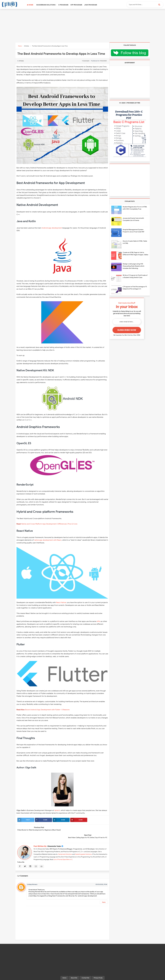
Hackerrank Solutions (46, 5)
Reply (104, 894)
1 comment (86, 61)
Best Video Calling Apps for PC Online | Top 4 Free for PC (88, 830)
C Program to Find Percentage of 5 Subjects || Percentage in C (135, 288)
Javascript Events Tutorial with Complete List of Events (133, 219)
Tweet (24, 820)
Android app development (52, 228)
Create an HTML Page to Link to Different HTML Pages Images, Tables (135, 254)
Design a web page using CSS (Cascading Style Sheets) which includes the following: (133, 266)
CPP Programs (76, 5)
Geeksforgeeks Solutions (83, 846)
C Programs (63, 5)
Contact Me (85, 970)
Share (41, 820)
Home (30, 5)
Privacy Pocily (98, 970)
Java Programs (91, 5)
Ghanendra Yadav (54, 838)
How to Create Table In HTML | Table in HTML (135, 242)
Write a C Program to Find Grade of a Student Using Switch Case (135, 276)
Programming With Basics (82, 978)
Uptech (57, 810)
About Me (74, 970)
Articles (21, 61)
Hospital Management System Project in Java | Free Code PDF (133, 231)
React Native (61, 602)
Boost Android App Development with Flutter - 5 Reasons (47, 710)
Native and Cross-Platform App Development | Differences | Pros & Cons (49, 524)
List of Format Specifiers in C (63, 852)
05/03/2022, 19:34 (101, 876)
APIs (98, 621)
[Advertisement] (82, 26)
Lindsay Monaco (32, 876)
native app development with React (48, 540)
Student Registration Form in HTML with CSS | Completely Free (135, 208)
